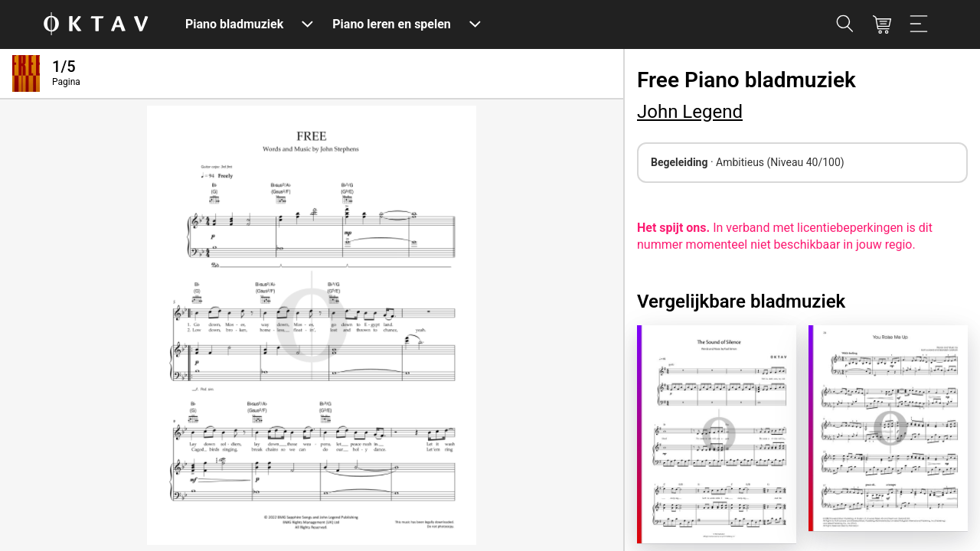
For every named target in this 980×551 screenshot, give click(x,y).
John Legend (690, 112)
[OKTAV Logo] (96, 25)
